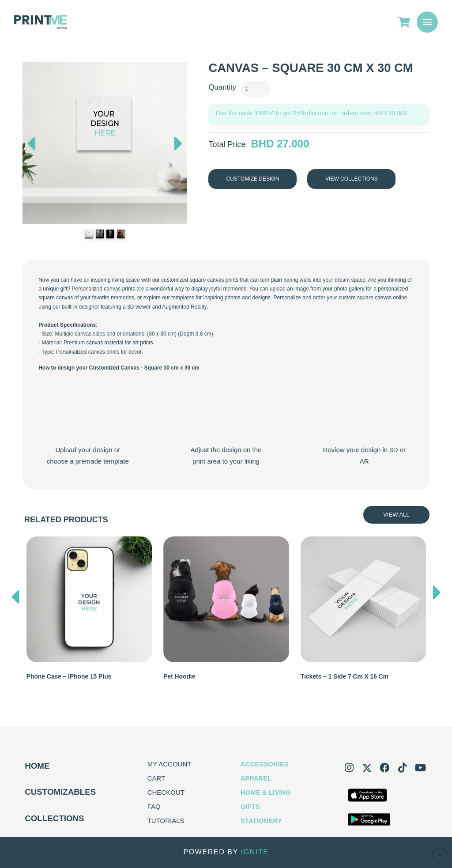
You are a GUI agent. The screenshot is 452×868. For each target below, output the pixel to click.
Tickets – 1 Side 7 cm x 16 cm (345, 677)
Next (179, 146)
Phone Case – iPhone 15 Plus (69, 677)
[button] (427, 22)
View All (396, 515)
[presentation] (15, 595)
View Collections (352, 179)
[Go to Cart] (407, 22)
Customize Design (253, 179)
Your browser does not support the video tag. (88, 410)
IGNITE (255, 852)
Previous (31, 141)
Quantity (222, 87)
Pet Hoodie (179, 677)
